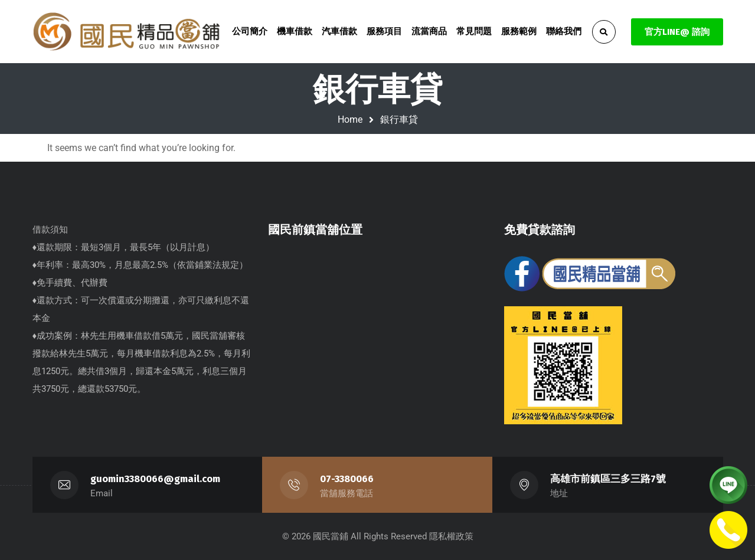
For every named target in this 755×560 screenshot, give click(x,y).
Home (350, 119)
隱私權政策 (451, 536)
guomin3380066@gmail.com (155, 479)
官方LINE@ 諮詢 (677, 32)
